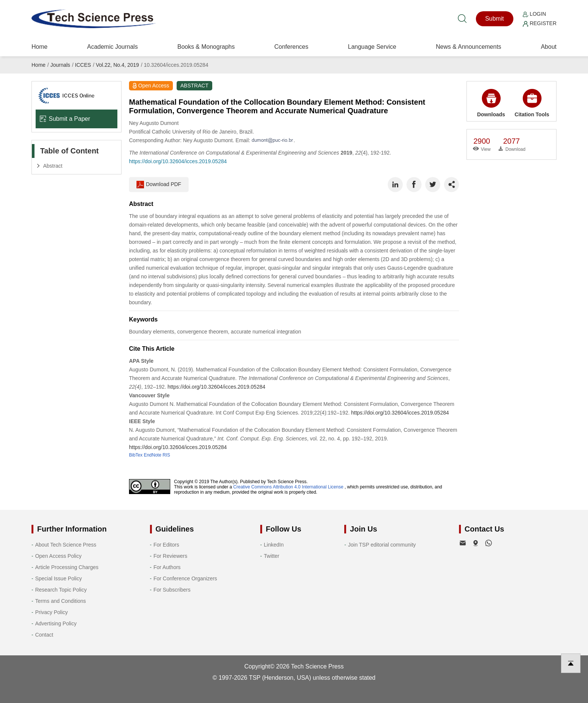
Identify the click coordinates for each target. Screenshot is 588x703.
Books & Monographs (206, 47)
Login (534, 14)
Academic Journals (112, 47)
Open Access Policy (58, 556)
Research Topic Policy (61, 590)
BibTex (136, 455)
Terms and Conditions (61, 601)
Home (40, 47)
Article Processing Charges (67, 567)
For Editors (166, 545)
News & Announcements (468, 47)
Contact (44, 635)
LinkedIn (274, 545)
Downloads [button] (491, 103)
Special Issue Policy (59, 578)
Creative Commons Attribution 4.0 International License (288, 487)
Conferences (291, 47)
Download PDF (159, 185)
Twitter (272, 556)
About (549, 47)
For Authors (167, 567)
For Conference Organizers (185, 578)
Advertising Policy (56, 623)
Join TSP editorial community (382, 545)
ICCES (83, 65)
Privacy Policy (52, 612)
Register (540, 23)
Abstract (53, 166)
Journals (60, 65)
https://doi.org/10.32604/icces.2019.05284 (178, 161)
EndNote (152, 455)
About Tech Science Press (66, 545)
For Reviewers (170, 556)
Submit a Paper (65, 119)
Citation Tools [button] (532, 103)
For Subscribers (172, 590)
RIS (166, 455)
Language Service (372, 47)
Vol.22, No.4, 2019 (117, 65)
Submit (495, 19)
